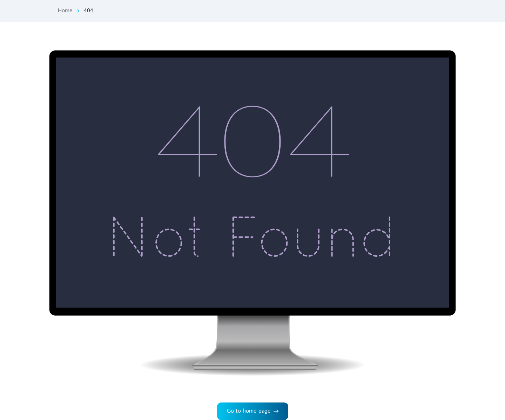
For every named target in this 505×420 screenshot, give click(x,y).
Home (65, 11)
